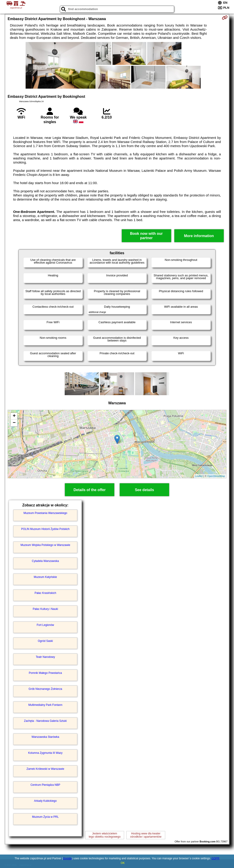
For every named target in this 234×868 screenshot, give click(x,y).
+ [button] (14, 416)
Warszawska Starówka (45, 737)
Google (67, 858)
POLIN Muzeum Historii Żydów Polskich (45, 529)
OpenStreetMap (216, 476)
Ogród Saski (45, 641)
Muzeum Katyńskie (45, 577)
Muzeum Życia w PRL (45, 817)
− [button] (14, 423)
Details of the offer (90, 490)
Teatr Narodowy (45, 657)
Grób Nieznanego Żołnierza (45, 689)
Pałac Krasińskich (45, 593)
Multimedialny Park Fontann (45, 705)
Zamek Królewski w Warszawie (45, 769)
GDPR (216, 858)
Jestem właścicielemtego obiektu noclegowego (105, 835)
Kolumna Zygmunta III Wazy (45, 753)
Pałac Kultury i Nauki (45, 609)
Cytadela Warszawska (45, 561)
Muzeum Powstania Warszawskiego (45, 513)
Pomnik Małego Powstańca (45, 673)
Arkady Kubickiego (45, 801)
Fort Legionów (45, 625)
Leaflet (199, 476)
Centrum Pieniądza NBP (45, 785)
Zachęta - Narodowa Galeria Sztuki (45, 721)
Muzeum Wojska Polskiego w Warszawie (45, 545)
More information (199, 236)
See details (144, 490)
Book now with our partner (146, 236)
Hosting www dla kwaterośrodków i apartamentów (146, 835)
